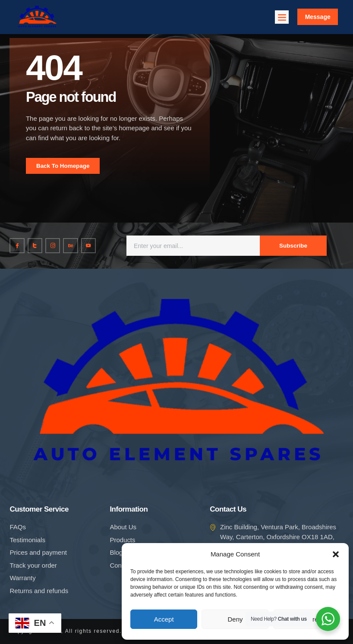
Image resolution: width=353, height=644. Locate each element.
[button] (336, 554)
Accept (164, 619)
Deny (235, 619)
